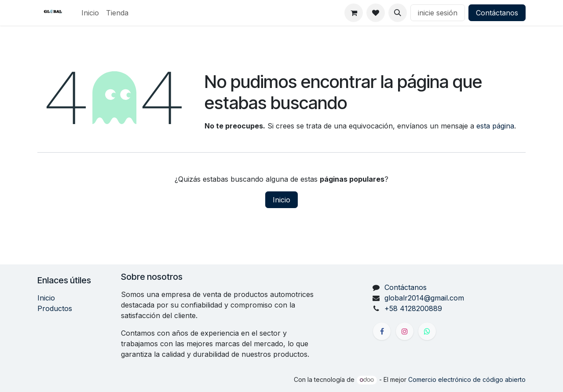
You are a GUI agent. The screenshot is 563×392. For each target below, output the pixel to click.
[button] (398, 13)
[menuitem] (90, 13)
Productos (55, 308)
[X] (427, 331)
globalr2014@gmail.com (424, 298)
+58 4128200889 (413, 308)
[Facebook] (382, 331)
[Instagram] (405, 331)
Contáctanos (497, 13)
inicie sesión (438, 13)
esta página (495, 126)
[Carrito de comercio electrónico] (354, 13)
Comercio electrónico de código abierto (467, 379)
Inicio (281, 200)
